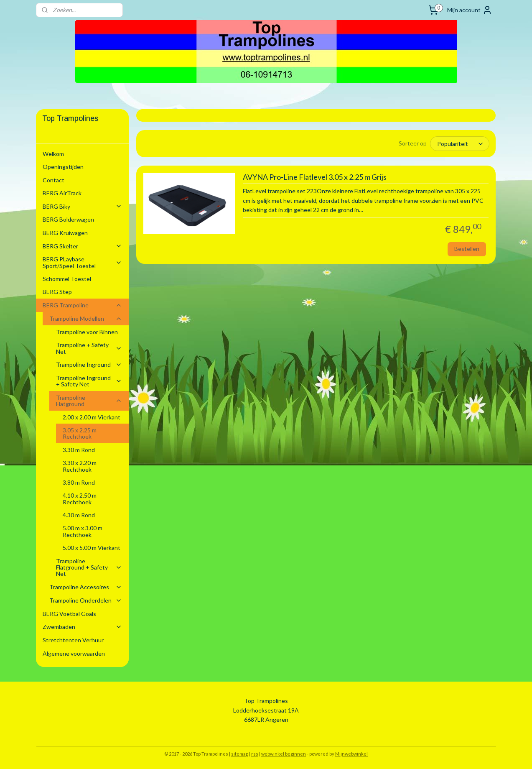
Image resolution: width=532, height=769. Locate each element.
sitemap (240, 754)
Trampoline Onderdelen (86, 600)
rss (255, 754)
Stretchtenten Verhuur (73, 640)
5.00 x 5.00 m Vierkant (92, 548)
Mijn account (470, 10)
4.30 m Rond (79, 515)
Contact (53, 180)
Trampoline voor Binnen (87, 332)
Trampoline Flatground (89, 401)
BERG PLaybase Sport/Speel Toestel (82, 262)
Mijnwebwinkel (351, 754)
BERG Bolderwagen (68, 219)
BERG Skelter (82, 246)
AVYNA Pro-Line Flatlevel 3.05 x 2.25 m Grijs (315, 177)
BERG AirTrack (62, 193)
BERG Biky (82, 206)
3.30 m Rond (79, 450)
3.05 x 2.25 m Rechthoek (80, 433)
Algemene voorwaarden (74, 653)
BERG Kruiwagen (65, 233)
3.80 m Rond (79, 482)
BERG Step (57, 292)
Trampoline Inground (89, 364)
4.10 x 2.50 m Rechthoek (80, 498)
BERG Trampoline (82, 305)
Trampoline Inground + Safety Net (89, 381)
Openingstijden (63, 167)
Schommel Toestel (67, 279)
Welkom (53, 154)
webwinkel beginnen (284, 754)
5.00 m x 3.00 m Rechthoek (83, 531)
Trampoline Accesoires (86, 587)
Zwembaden (82, 627)
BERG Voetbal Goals (69, 614)
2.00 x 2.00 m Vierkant (92, 417)
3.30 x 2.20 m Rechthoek (80, 466)
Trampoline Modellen (86, 318)
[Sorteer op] (460, 144)
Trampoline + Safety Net (89, 348)
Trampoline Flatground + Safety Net (89, 567)
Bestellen (467, 249)
